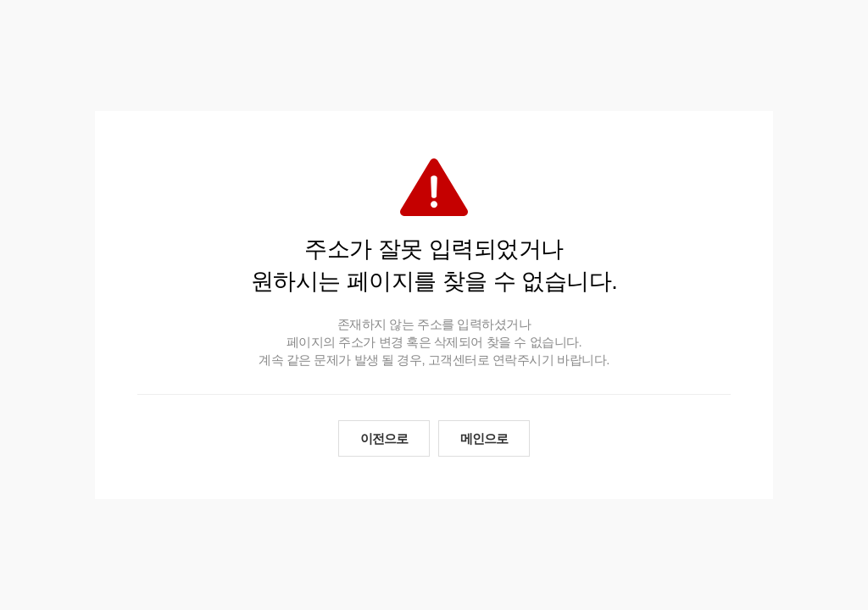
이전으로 (384, 438)
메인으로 (484, 438)
